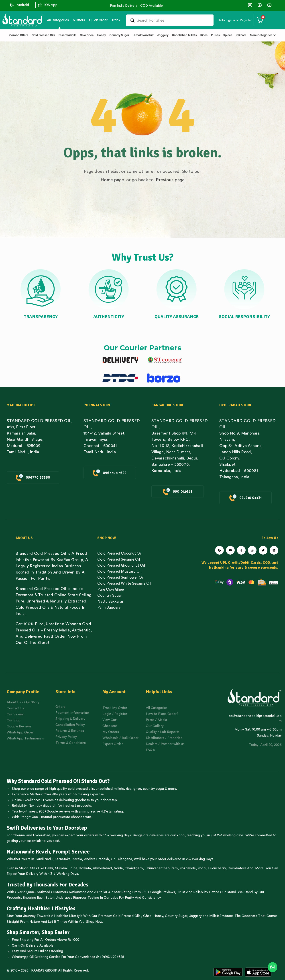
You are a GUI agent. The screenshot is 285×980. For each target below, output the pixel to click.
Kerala (77, 859)
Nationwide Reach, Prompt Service (48, 852)
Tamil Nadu (44, 859)
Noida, (119, 868)
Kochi (202, 868)
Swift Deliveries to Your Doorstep (47, 828)
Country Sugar (176, 916)
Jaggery (195, 916)
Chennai (19, 835)
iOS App (51, 5)
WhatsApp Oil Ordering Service (36, 957)
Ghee (147, 916)
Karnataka (62, 859)
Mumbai (61, 868)
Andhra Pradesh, (97, 859)
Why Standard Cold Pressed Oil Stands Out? (58, 781)
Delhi (49, 868)
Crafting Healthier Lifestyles (41, 909)
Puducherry (217, 868)
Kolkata (85, 868)
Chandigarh (134, 868)
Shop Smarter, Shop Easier (38, 932)
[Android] (12, 5)
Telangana (124, 859)
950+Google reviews (55, 812)
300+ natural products (49, 817)
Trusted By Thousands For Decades (48, 885)
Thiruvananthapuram (161, 868)
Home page (112, 180)
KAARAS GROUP (44, 971)
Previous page (170, 180)
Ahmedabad (102, 868)
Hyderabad (42, 835)
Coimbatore (237, 868)
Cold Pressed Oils (127, 916)
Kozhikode (188, 868)
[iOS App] (40, 5)
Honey (158, 916)
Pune (73, 868)
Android (23, 5)
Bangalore (141, 835)
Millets (214, 916)
